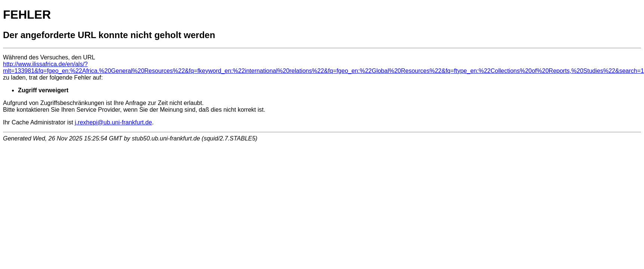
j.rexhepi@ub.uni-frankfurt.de (113, 122)
